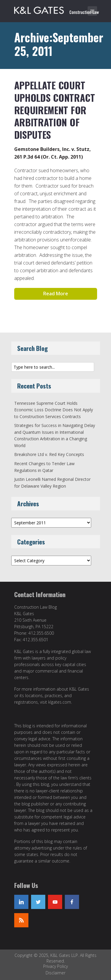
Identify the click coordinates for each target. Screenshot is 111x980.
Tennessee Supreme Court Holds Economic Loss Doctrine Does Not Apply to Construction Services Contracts (54, 410)
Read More (56, 294)
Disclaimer (55, 973)
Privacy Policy (55, 966)
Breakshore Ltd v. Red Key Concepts (49, 454)
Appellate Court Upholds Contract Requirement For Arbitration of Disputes (55, 110)
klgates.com (60, 702)
